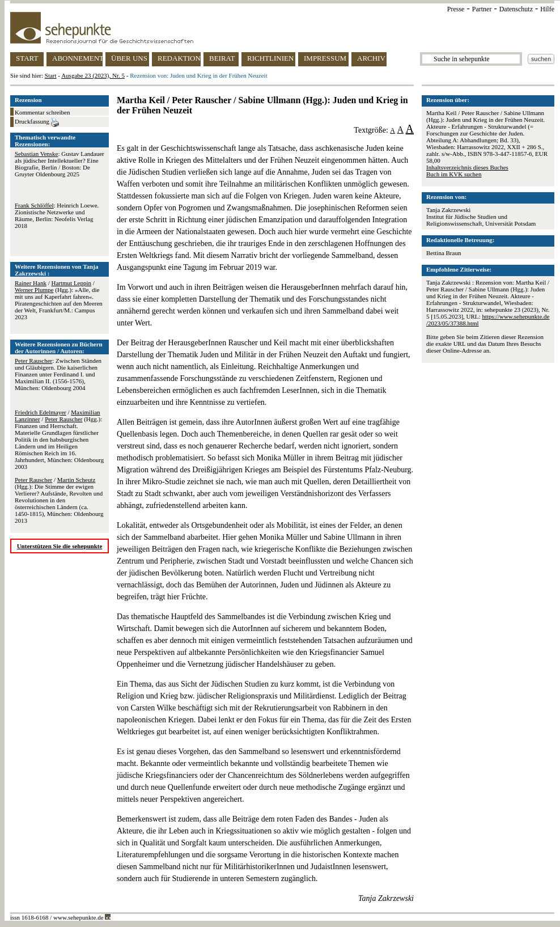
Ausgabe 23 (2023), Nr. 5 (93, 75)
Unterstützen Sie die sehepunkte (60, 546)
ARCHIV (371, 58)
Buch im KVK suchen (454, 174)
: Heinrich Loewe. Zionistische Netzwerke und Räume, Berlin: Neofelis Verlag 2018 (57, 215)
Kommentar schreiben (42, 112)
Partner (482, 9)
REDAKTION (179, 58)
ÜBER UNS (129, 58)
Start (51, 75)
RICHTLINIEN (270, 58)
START (27, 58)
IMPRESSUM (325, 58)
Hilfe (547, 9)
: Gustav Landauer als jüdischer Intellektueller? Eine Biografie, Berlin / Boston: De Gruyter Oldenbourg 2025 (60, 164)
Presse (456, 9)
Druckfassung (37, 122)
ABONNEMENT (77, 58)
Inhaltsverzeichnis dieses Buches (467, 167)
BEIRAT (222, 58)
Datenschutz (516, 9)
